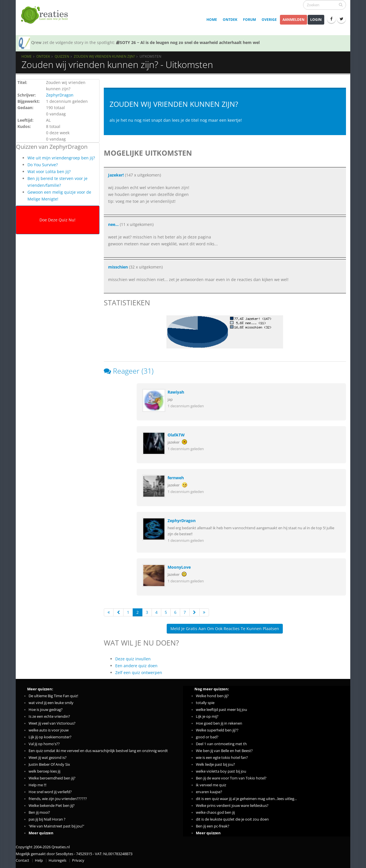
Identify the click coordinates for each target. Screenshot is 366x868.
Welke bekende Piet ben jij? (52, 806)
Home (212, 20)
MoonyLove (179, 567)
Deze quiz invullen (133, 659)
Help (39, 860)
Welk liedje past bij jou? (215, 764)
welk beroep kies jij (44, 771)
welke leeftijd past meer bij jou (221, 710)
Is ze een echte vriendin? (49, 716)
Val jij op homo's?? (44, 744)
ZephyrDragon (60, 95)
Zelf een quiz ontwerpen (139, 672)
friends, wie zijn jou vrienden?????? (58, 799)
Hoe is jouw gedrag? (46, 710)
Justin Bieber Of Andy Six (49, 764)
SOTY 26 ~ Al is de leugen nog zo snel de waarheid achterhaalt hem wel (188, 42)
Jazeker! (116, 175)
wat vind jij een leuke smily (51, 703)
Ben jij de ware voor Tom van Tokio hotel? (231, 778)
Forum (249, 20)
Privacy (78, 860)
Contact (22, 860)
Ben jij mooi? (39, 812)
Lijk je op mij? (207, 716)
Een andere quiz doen (136, 666)
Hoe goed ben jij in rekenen (219, 723)
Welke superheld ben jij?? (217, 730)
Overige (269, 20)
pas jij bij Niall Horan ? (47, 819)
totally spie (205, 703)
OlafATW (176, 435)
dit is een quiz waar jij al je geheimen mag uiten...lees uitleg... (246, 799)
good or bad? (207, 737)
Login (316, 20)
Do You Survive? (43, 165)
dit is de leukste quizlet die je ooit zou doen (232, 819)
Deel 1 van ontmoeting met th (221, 744)
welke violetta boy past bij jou (221, 771)
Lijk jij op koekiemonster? (50, 737)
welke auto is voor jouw (49, 730)
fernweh (176, 478)
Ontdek (230, 20)
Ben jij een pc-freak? (213, 826)
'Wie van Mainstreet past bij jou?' (56, 826)
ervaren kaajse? (209, 792)
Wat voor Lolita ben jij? (49, 172)
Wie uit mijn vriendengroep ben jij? (61, 158)
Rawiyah (176, 392)
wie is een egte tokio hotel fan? (222, 758)
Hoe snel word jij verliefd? (50, 792)
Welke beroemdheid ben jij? (52, 778)
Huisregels (57, 860)
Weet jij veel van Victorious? (52, 723)
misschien (118, 267)
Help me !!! (37, 785)
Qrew (36, 42)
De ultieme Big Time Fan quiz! (53, 696)
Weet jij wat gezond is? (48, 758)
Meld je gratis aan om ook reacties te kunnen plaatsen (225, 629)
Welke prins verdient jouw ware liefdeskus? (232, 806)
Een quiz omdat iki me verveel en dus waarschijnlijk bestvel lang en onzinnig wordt (98, 751)
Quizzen (62, 56)
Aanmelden (294, 20)
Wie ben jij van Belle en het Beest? (224, 751)
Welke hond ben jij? (212, 696)
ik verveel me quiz (211, 785)
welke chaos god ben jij (215, 812)
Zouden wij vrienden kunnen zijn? (104, 56)
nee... (113, 224)
